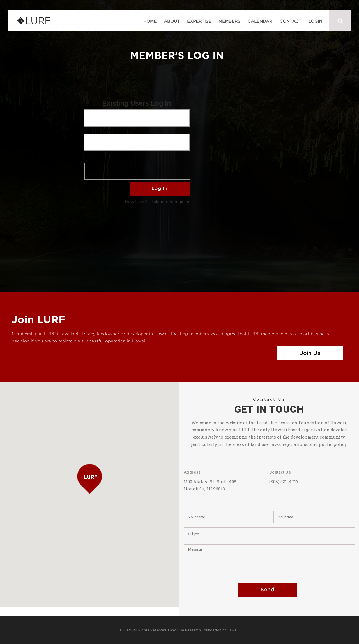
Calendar (260, 21)
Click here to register (169, 202)
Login (315, 21)
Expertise (199, 21)
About (172, 21)
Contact (290, 21)
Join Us (310, 353)
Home (150, 21)
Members (229, 21)
